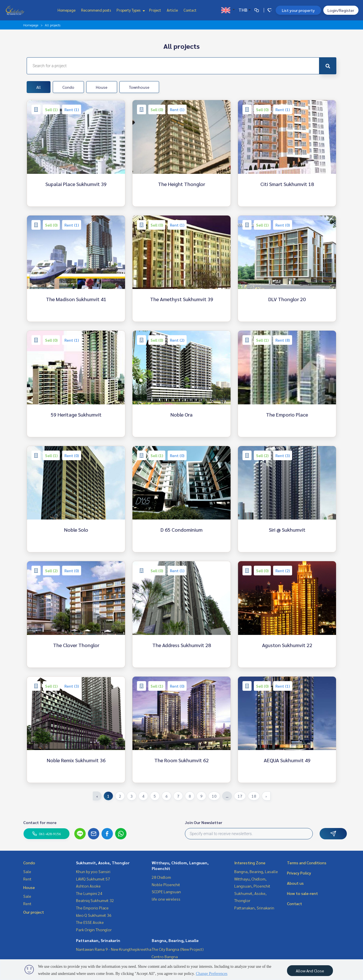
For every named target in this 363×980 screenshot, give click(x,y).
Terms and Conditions (307, 863)
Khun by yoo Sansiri (93, 871)
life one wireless (166, 899)
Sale (27, 871)
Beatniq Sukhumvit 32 (95, 900)
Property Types (130, 10)
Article (172, 10)
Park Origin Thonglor (94, 930)
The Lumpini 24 (89, 893)
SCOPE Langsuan (166, 892)
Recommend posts (96, 10)
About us (295, 883)
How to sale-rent (302, 893)
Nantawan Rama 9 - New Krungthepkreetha (114, 949)
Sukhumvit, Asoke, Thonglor (103, 863)
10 (214, 796)
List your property (298, 10)
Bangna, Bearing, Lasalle (175, 940)
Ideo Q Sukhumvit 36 (94, 915)
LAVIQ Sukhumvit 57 (93, 879)
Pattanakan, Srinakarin (98, 940)
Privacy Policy (299, 873)
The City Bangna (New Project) (178, 949)
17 (240, 796)
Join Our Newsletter (204, 822)
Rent (27, 879)
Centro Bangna (165, 956)
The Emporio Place (92, 908)
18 (254, 796)
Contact (190, 10)
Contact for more (40, 822)
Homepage (67, 10)
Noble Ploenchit (166, 884)
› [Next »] (266, 796)
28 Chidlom (161, 877)
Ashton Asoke (88, 886)
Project (155, 10)
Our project (34, 912)
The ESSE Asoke (90, 922)
